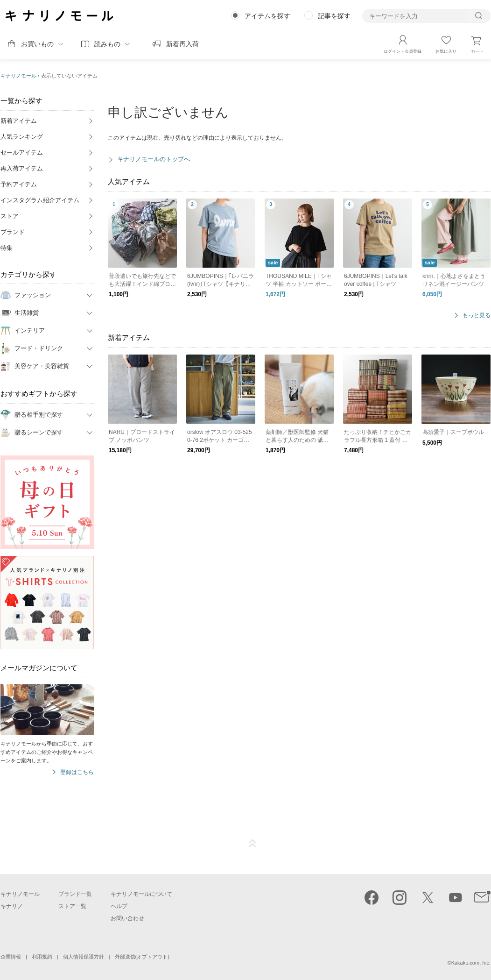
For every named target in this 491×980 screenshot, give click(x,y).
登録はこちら (77, 772)
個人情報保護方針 (84, 957)
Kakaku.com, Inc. (471, 963)
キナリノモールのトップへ (154, 159)
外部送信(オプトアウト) (142, 957)
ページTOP (253, 844)
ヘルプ (119, 906)
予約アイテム (19, 184)
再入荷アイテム (22, 168)
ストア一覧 (72, 906)
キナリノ (12, 906)
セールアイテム (22, 153)
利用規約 (42, 957)
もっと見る (477, 316)
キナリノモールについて (141, 894)
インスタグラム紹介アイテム (40, 200)
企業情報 (11, 957)
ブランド (13, 232)
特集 (7, 248)
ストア (10, 216)
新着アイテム (19, 121)
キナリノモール (18, 76)
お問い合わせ (127, 918)
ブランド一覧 (75, 894)
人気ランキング (22, 137)
